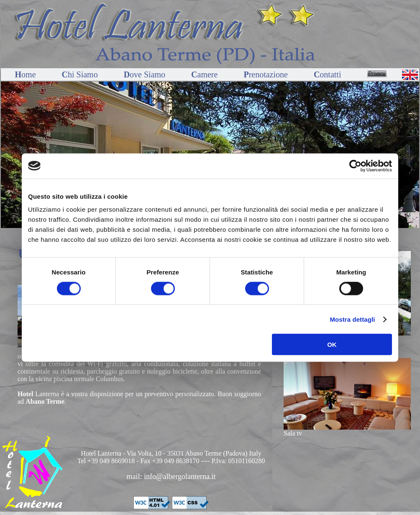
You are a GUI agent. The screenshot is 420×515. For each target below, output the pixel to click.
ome (27, 74)
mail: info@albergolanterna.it (171, 477)
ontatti (329, 74)
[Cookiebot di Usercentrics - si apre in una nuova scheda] (355, 166)
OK (332, 345)
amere (205, 74)
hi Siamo (81, 74)
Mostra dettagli (352, 319)
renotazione (267, 74)
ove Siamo (146, 74)
